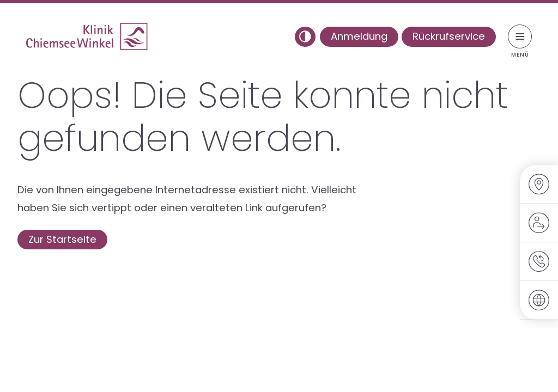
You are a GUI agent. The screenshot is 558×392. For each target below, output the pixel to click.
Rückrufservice (449, 36)
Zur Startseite (62, 239)
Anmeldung (359, 36)
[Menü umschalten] (520, 36)
